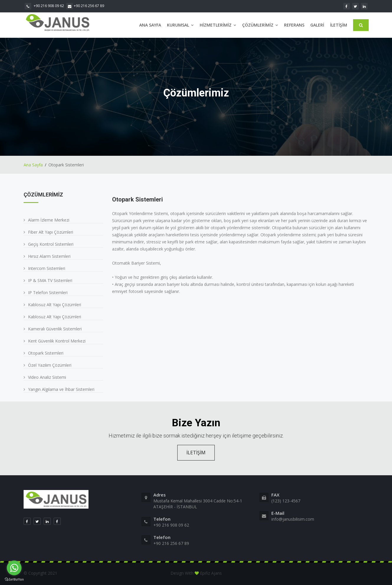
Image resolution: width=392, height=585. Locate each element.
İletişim (339, 25)
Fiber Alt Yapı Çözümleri (51, 232)
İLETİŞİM (196, 453)
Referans (294, 25)
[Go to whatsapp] (14, 568)
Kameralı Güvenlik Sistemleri (55, 329)
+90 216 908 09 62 (44, 6)
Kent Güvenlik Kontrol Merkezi (57, 341)
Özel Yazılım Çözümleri (50, 365)
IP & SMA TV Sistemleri (50, 280)
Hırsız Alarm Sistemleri (49, 256)
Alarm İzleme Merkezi (49, 220)
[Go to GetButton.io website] (14, 579)
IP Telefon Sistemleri (48, 292)
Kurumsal (180, 25)
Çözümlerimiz (260, 25)
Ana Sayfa (150, 25)
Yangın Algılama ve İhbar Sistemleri (61, 389)
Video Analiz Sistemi (47, 377)
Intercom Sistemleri (47, 268)
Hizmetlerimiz (218, 25)
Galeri (317, 25)
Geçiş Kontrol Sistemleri (51, 244)
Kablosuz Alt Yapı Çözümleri (55, 305)
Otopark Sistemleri (46, 353)
